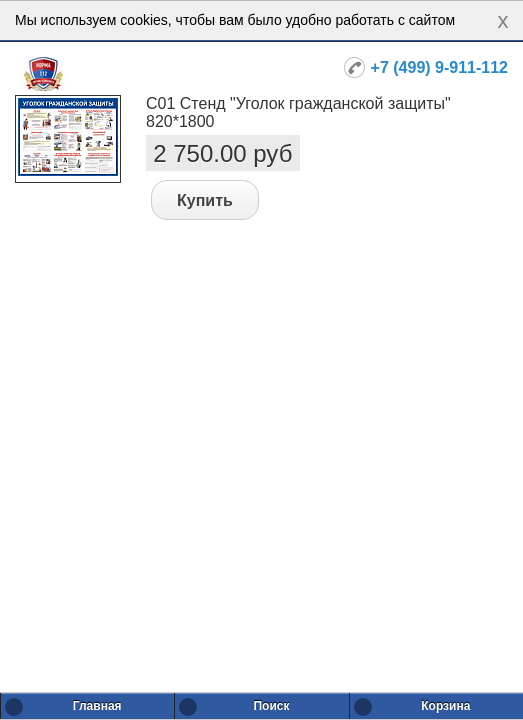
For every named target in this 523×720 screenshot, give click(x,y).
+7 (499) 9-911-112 (439, 67)
